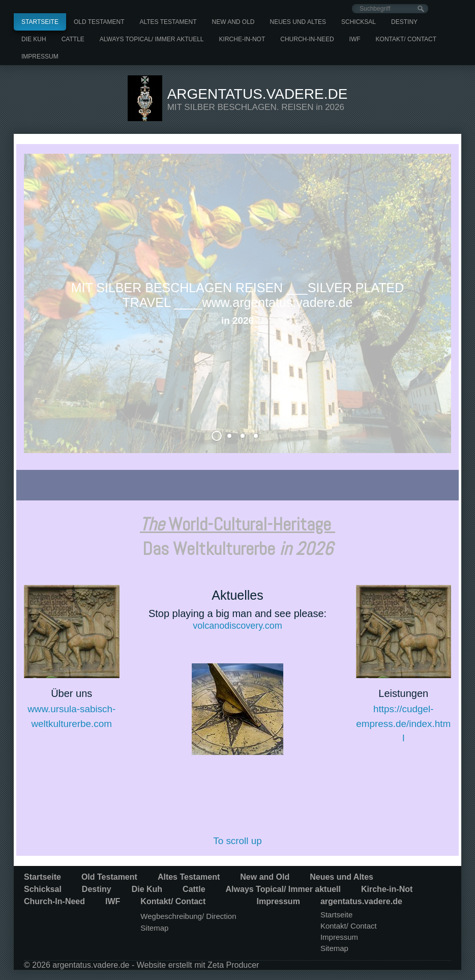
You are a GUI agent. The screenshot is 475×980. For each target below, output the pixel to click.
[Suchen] (421, 9)
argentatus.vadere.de (258, 94)
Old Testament (99, 22)
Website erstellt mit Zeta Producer (198, 965)
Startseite (40, 22)
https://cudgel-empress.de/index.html (403, 723)
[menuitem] (40, 22)
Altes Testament (168, 22)
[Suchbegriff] (390, 9)
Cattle (73, 39)
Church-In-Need (307, 39)
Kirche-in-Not (242, 39)
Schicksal (359, 22)
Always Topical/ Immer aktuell (152, 39)
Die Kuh (34, 39)
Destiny (404, 22)
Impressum (40, 57)
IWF (355, 39)
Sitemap (154, 928)
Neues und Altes (298, 22)
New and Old (233, 22)
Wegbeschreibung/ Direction (188, 916)
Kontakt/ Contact (406, 39)
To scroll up (237, 841)
